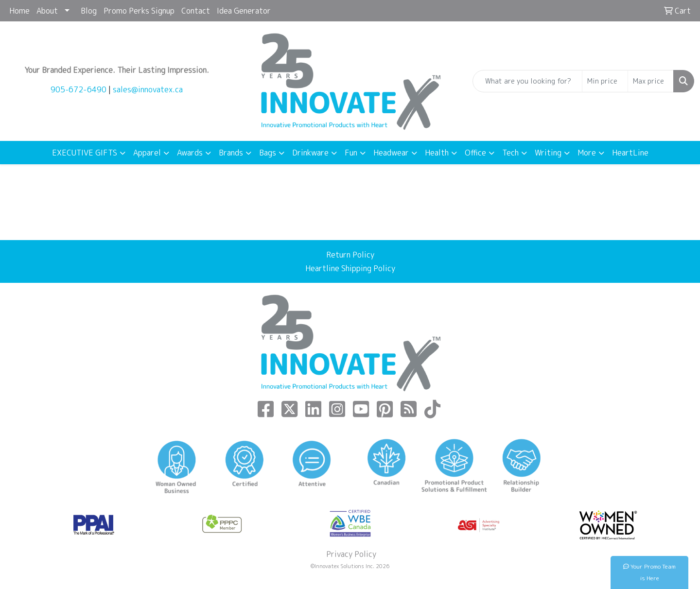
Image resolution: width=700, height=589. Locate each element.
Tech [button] (510, 153)
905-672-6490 (79, 89)
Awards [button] (190, 153)
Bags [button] (268, 153)
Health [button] (437, 153)
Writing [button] (548, 153)
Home (19, 11)
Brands (231, 153)
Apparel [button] (147, 153)
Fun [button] (351, 153)
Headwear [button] (391, 153)
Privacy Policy (350, 554)
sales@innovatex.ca (148, 89)
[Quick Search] (527, 81)
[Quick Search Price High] (651, 81)
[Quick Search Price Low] (605, 81)
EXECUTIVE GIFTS (85, 153)
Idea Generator (244, 11)
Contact (196, 11)
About (47, 11)
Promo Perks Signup (139, 11)
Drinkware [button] (310, 153)
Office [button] (475, 153)
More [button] (587, 153)
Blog (89, 11)
